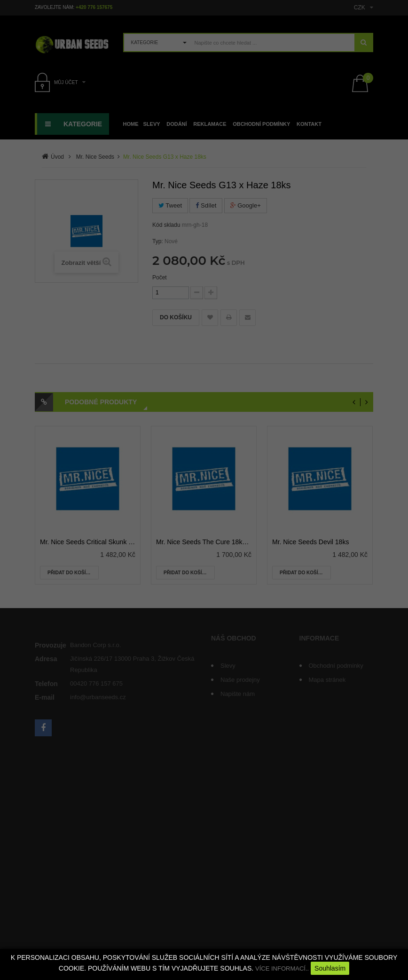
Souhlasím (330, 968)
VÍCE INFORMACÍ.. (282, 968)
